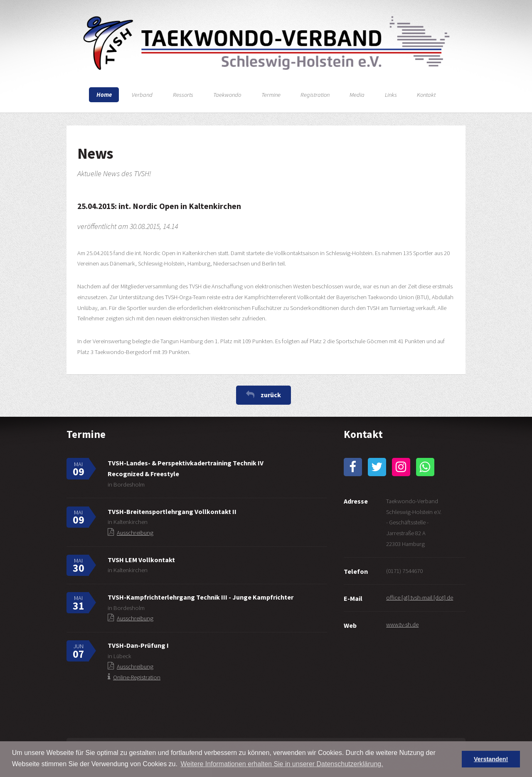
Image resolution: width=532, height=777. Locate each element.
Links (391, 95)
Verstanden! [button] (491, 759)
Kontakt (426, 95)
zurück (271, 395)
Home (104, 95)
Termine (271, 95)
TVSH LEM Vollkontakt (141, 560)
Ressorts (183, 95)
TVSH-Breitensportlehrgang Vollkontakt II (172, 511)
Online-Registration (137, 677)
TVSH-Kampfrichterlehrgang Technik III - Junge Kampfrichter (201, 597)
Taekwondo (227, 95)
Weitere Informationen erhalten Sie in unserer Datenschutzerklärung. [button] (282, 764)
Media (357, 95)
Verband (142, 95)
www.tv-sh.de (402, 625)
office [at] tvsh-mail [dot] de (420, 598)
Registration (315, 95)
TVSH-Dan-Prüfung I (138, 645)
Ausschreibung (135, 533)
